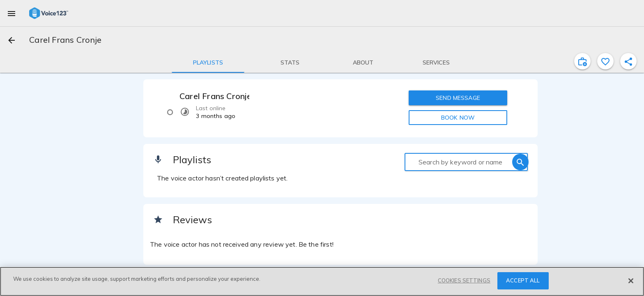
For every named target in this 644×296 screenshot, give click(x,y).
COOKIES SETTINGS (464, 280)
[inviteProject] (582, 61)
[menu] (11, 13)
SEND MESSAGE (458, 98)
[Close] (631, 281)
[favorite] (605, 61)
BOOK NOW (458, 118)
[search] (520, 162)
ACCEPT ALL (523, 280)
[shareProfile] (628, 61)
